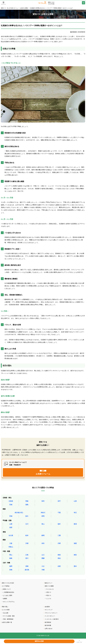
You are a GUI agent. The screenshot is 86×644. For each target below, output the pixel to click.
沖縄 (43, 570)
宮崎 (11, 570)
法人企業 (6, 613)
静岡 (43, 535)
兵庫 (59, 543)
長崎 (27, 566)
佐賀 (59, 566)
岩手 (59, 501)
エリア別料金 (6, 586)
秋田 (43, 501)
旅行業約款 (48, 622)
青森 (27, 501)
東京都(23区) (19, 513)
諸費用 (5, 599)
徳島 (11, 558)
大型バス (49, 592)
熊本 (75, 566)
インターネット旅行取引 (52, 619)
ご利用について (6, 589)
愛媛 (43, 558)
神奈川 (43, 513)
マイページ (3, 4)
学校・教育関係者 (8, 619)
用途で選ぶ (5, 607)
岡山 (11, 555)
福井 (59, 524)
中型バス (49, 595)
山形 (75, 501)
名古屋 (11, 535)
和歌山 (11, 547)
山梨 (11, 524)
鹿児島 (27, 570)
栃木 (27, 516)
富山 (43, 524)
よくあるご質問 (8, 595)
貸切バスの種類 (49, 586)
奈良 (43, 543)
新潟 (75, 524)
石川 (27, 524)
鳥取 (75, 555)
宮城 (11, 505)
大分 (43, 566)
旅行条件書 (48, 625)
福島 (27, 505)
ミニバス (49, 599)
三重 (59, 535)
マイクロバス (50, 589)
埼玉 (75, 513)
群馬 (43, 516)
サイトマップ (49, 610)
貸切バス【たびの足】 (8, 583)
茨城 (11, 516)
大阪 (11, 543)
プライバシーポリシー (51, 613)
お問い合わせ (49, 629)
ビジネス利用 (6, 610)
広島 (27, 555)
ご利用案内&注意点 (9, 592)
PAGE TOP (79, 642)
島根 (59, 555)
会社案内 (47, 607)
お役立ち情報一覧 (7, 622)
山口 (43, 555)
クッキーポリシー (50, 616)
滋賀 (75, 543)
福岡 (11, 566)
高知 (59, 558)
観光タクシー (49, 583)
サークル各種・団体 (9, 616)
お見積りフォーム (43, 472)
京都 (27, 543)
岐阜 (27, 535)
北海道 (11, 501)
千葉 (59, 513)
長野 (11, 528)
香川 (27, 558)
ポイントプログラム (9, 602)
